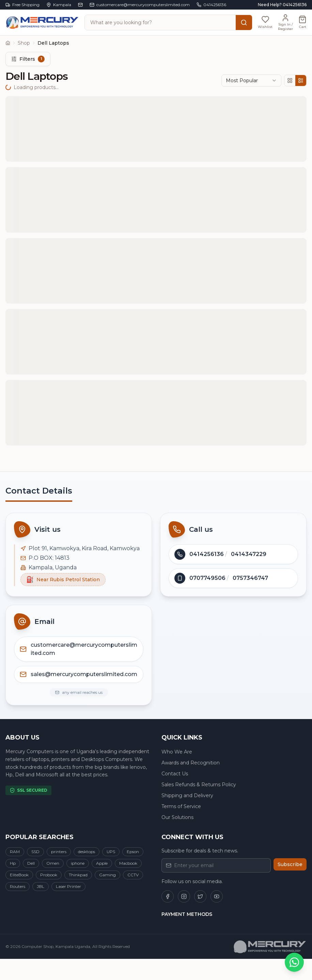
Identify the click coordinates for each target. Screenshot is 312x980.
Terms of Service (181, 806)
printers (59, 852)
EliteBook (19, 875)
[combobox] (251, 81)
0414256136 (207, 554)
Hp (13, 863)
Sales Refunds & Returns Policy (199, 785)
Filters (28, 59)
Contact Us (175, 774)
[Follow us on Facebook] (168, 896)
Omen (53, 863)
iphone (78, 863)
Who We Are (177, 752)
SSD (35, 852)
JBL (41, 886)
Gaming (107, 875)
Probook (49, 875)
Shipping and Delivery (187, 795)
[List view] (301, 81)
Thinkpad (78, 875)
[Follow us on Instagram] (184, 896)
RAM (15, 852)
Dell (31, 863)
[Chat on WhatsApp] (294, 962)
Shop (24, 43)
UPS (111, 852)
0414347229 (249, 554)
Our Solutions (177, 817)
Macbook (128, 863)
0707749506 (207, 578)
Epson (133, 852)
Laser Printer (68, 886)
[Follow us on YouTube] (217, 896)
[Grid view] (290, 81)
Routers (18, 886)
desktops (87, 852)
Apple (102, 863)
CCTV (133, 875)
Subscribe (290, 864)
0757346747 (250, 578)
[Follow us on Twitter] (200, 896)
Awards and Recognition (191, 763)
